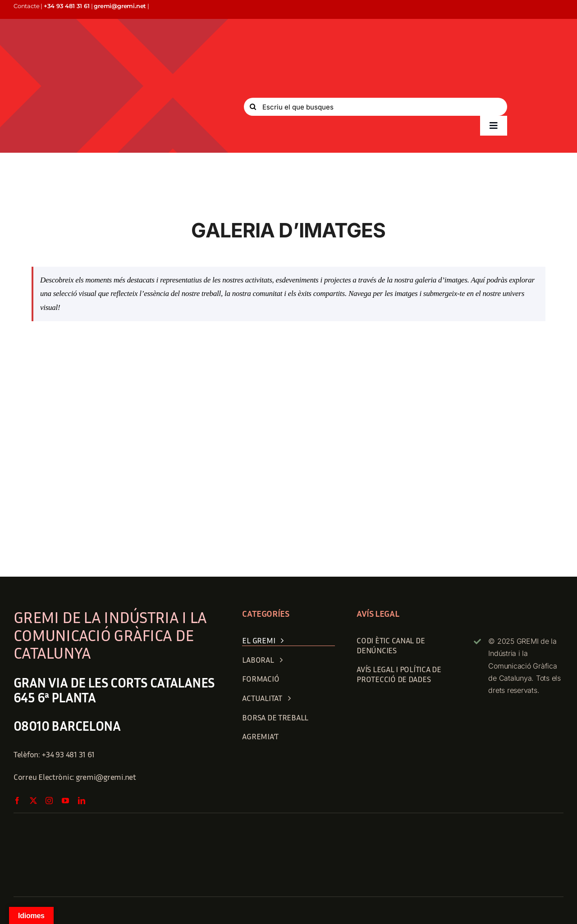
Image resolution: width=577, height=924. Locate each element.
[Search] (253, 107)
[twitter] (33, 801)
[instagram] (49, 801)
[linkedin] (82, 801)
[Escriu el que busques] (376, 107)
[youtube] (65, 801)
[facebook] (17, 801)
